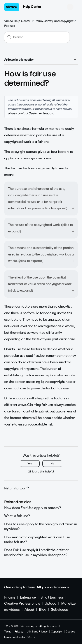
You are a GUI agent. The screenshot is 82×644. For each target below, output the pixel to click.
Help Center (32, 7)
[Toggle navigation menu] (70, 7)
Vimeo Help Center (17, 21)
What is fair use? (17, 516)
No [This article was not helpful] (52, 464)
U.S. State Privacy (37, 632)
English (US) (26, 637)
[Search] (37, 37)
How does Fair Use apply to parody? (33, 508)
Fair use (10, 26)
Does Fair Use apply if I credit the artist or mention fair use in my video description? (36, 552)
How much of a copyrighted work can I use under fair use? (37, 540)
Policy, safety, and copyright (54, 21)
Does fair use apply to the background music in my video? (41, 526)
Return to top (17, 488)
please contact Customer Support (30, 113)
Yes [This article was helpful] (30, 464)
